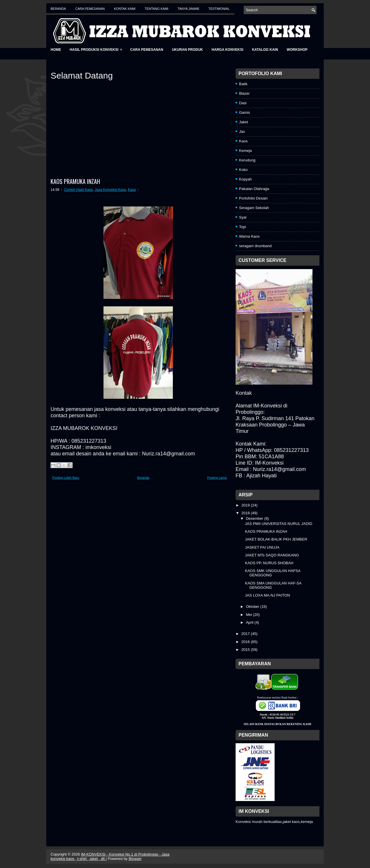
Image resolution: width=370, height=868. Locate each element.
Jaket (244, 122)
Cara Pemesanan (90, 9)
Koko (243, 170)
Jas (242, 132)
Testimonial (219, 9)
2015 (246, 650)
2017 (246, 634)
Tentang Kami (157, 9)
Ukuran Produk (187, 50)
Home (56, 50)
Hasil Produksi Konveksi (98, 48)
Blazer (244, 93)
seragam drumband (255, 246)
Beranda (58, 9)
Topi (243, 227)
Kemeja (245, 151)
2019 (246, 505)
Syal (243, 217)
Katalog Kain (265, 50)
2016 (246, 642)
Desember (255, 518)
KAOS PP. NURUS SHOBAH (269, 563)
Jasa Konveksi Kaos (110, 190)
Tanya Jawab (188, 9)
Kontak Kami (125, 9)
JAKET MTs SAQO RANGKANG (272, 555)
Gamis (245, 112)
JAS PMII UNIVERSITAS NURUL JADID (279, 524)
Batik (243, 84)
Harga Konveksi (227, 50)
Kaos (132, 190)
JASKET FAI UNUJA (262, 547)
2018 (246, 513)
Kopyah (245, 179)
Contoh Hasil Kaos (78, 190)
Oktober (253, 607)
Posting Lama (217, 478)
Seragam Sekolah (254, 208)
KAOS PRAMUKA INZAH (75, 181)
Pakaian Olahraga (254, 189)
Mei (250, 615)
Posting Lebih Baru (66, 478)
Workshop (297, 50)
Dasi (243, 103)
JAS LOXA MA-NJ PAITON (267, 595)
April (250, 622)
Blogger (135, 859)
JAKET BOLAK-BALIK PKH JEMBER (276, 539)
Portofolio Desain (253, 198)
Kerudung (247, 160)
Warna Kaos (249, 236)
